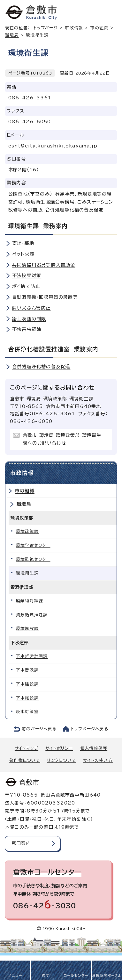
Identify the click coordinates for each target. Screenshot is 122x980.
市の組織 (25, 491)
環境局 (12, 35)
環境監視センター (33, 559)
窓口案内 (21, 843)
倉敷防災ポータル (107, 976)
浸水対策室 (27, 712)
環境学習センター (33, 545)
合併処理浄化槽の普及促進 (41, 367)
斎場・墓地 (23, 243)
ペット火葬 (23, 254)
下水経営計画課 (32, 656)
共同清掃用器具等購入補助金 (44, 265)
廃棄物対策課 (30, 601)
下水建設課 (27, 684)
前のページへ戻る (39, 729)
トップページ (46, 28)
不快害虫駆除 (27, 329)
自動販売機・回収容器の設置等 (45, 297)
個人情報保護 (94, 748)
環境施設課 (27, 629)
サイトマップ (27, 748)
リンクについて (62, 760)
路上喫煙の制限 (29, 319)
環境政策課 (27, 531)
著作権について (25, 760)
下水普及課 (27, 670)
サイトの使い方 (98, 760)
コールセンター (76, 976)
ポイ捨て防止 (26, 286)
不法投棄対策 (27, 275)
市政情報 (74, 28)
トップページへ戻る (90, 729)
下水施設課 (27, 698)
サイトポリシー (59, 748)
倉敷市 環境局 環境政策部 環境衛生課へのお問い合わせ (62, 439)
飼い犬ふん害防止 (31, 308)
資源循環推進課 (32, 615)
